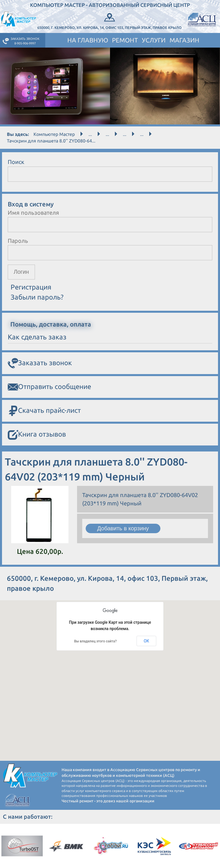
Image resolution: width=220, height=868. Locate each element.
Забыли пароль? (37, 297)
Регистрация (31, 287)
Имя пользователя (33, 213)
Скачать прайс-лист (44, 411)
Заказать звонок (40, 363)
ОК (147, 641)
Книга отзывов (37, 435)
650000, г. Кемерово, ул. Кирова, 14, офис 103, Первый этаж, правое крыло (109, 21)
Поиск (16, 162)
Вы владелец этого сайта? (96, 641)
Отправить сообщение (49, 387)
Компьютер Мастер (54, 134)
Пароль (18, 241)
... (90, 134)
